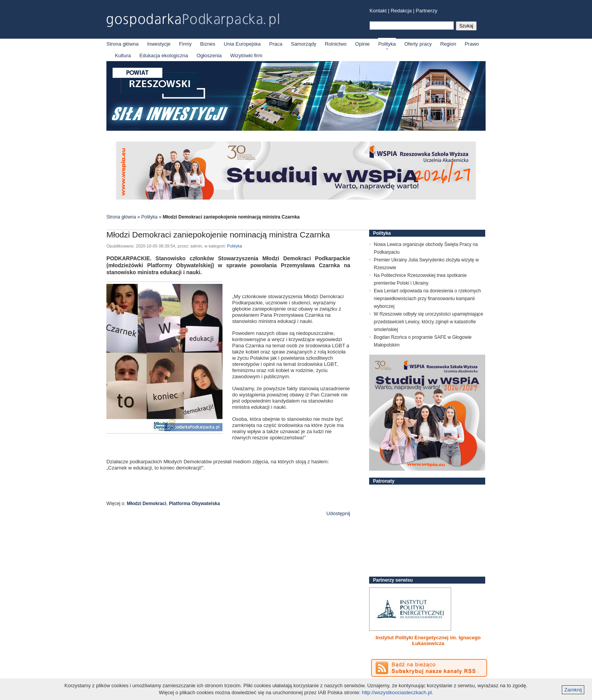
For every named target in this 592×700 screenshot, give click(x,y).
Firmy (186, 44)
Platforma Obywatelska (194, 504)
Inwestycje (159, 44)
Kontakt (378, 11)
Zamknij (573, 690)
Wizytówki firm (246, 55)
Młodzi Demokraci (147, 504)
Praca (276, 44)
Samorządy (304, 44)
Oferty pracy (418, 44)
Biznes (208, 44)
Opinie (363, 44)
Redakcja (401, 11)
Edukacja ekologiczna (164, 55)
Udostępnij (338, 513)
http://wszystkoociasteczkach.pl (397, 692)
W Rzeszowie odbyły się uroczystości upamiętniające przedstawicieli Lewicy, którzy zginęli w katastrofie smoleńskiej (429, 322)
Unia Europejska (242, 44)
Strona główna (122, 44)
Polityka (387, 44)
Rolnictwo (335, 44)
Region (448, 44)
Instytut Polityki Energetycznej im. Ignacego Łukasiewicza (428, 640)
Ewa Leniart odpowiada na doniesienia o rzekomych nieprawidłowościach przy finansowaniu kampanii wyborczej (427, 299)
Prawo (472, 44)
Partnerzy (427, 11)
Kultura (123, 55)
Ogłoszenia (209, 55)
